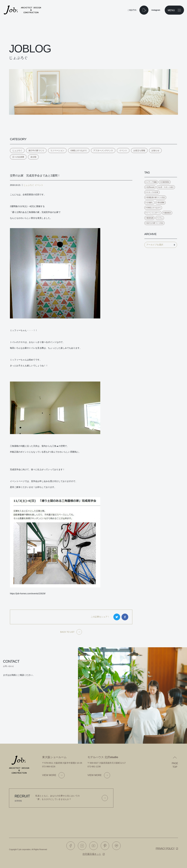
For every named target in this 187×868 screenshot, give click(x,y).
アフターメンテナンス (103, 150)
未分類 (33, 157)
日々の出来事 (18, 157)
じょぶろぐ (17, 150)
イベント (123, 150)
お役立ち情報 (139, 150)
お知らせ (155, 150)
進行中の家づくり (36, 150)
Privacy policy (165, 849)
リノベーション (57, 150)
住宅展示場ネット (92, 854)
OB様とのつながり (79, 150)
